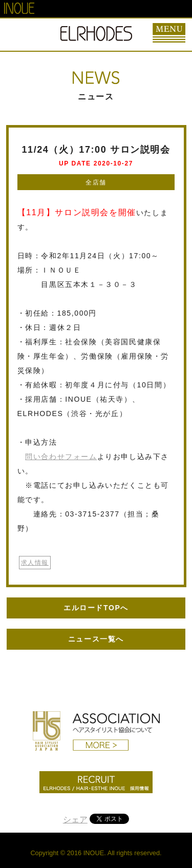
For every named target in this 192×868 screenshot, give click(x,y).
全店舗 (96, 182)
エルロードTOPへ (96, 608)
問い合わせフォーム (61, 457)
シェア (75, 820)
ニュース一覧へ (96, 639)
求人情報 (35, 563)
